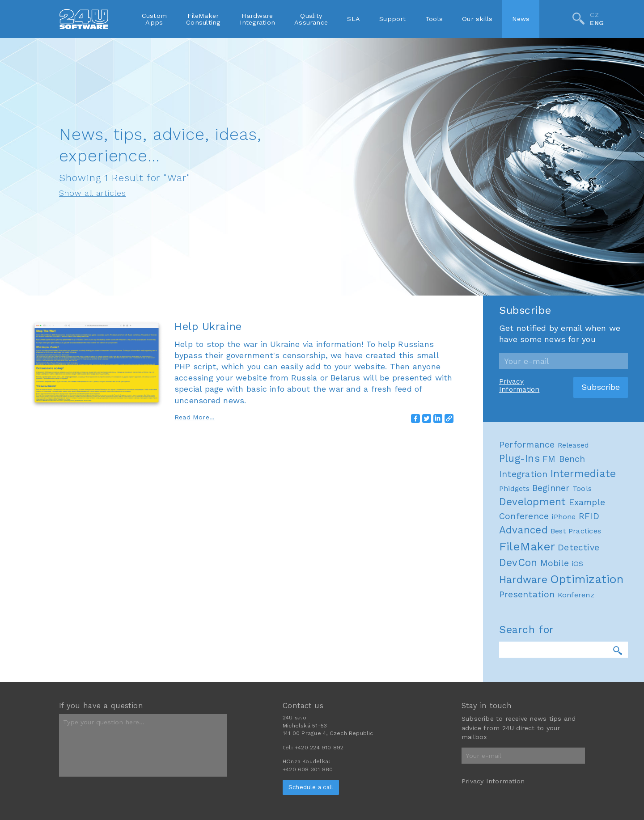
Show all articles (93, 193)
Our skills (477, 19)
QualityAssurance (311, 19)
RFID (589, 655)
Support (393, 19)
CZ (594, 15)
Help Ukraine (208, 326)
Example (587, 641)
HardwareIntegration (257, 19)
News (521, 19)
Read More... (195, 417)
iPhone (563, 655)
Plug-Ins (519, 597)
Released (574, 583)
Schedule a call (311, 787)
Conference (524, 655)
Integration (523, 612)
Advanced (523, 669)
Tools (434, 19)
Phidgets (514, 627)
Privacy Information (519, 524)
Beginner (551, 626)
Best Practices (576, 670)
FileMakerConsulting (203, 19)
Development (532, 640)
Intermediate (583, 612)
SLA (354, 19)
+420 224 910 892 (319, 748)
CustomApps (154, 19)
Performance (527, 583)
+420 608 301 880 (308, 769)
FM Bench (564, 597)
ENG (597, 23)
